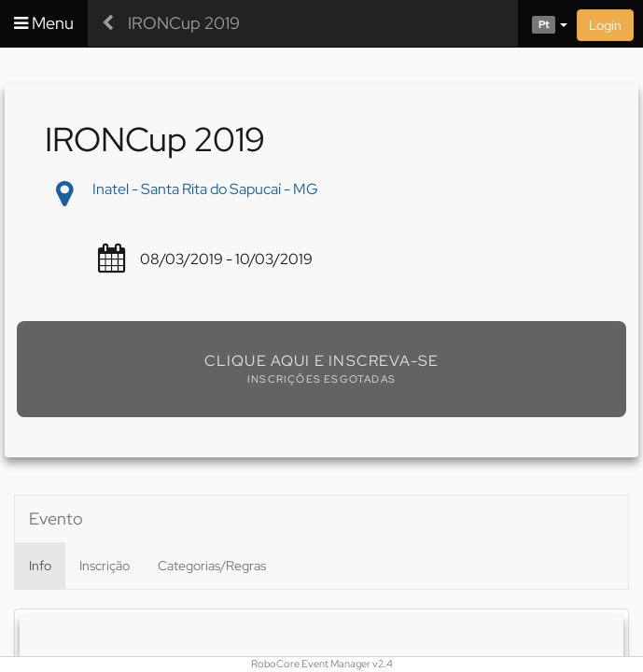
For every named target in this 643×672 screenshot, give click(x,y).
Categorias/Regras (212, 566)
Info (40, 566)
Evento (56, 518)
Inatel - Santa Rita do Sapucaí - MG (205, 189)
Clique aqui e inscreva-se (322, 361)
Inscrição (105, 566)
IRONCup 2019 (184, 23)
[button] (543, 23)
